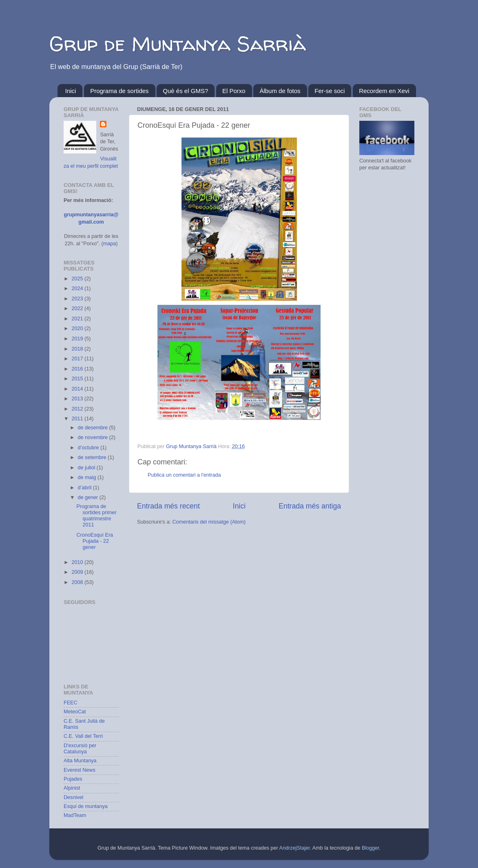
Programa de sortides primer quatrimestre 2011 (96, 516)
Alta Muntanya (80, 761)
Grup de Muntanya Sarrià (178, 43)
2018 (78, 349)
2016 (78, 369)
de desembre (94, 428)
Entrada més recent (168, 506)
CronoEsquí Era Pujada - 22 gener (95, 541)
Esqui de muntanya (86, 806)
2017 (78, 359)
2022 (78, 309)
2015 (78, 379)
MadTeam (75, 815)
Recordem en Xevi (384, 91)
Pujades (73, 779)
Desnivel (73, 797)
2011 (78, 419)
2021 (78, 319)
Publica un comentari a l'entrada (184, 475)
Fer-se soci (330, 91)
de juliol (87, 468)
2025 (78, 279)
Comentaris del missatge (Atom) (209, 522)
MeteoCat (75, 712)
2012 (78, 409)
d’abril (85, 488)
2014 (78, 389)
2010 (78, 562)
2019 (78, 339)
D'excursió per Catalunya (80, 749)
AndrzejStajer (295, 848)
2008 (78, 582)
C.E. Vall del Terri (83, 736)
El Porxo (234, 91)
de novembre (94, 437)
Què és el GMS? (185, 91)
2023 (78, 299)
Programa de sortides (119, 91)
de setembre (93, 457)
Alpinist (72, 788)
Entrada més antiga (310, 506)
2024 (78, 289)
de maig (88, 477)
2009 (78, 572)
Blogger (371, 848)
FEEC (71, 703)
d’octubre (89, 448)
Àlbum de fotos (280, 91)
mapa (110, 244)
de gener (89, 497)
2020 (78, 329)
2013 (78, 399)
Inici (71, 91)
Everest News (80, 770)
